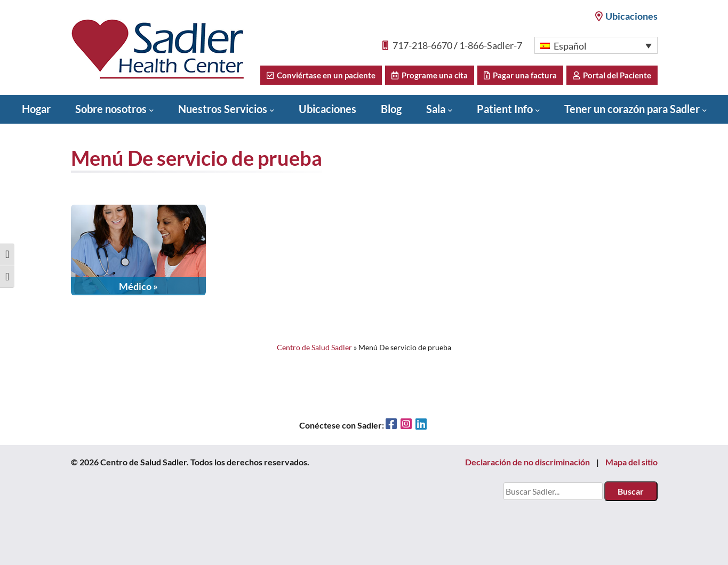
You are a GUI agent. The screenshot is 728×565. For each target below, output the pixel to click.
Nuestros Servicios (223, 109)
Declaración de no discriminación (527, 462)
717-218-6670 (422, 45)
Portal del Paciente (612, 75)
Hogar (36, 109)
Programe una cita (430, 75)
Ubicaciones (626, 16)
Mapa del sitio (631, 462)
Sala (436, 109)
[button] (596, 45)
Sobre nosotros (111, 109)
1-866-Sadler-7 (491, 45)
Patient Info (505, 109)
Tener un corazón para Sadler (632, 109)
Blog (391, 109)
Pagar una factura (520, 75)
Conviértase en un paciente (321, 75)
